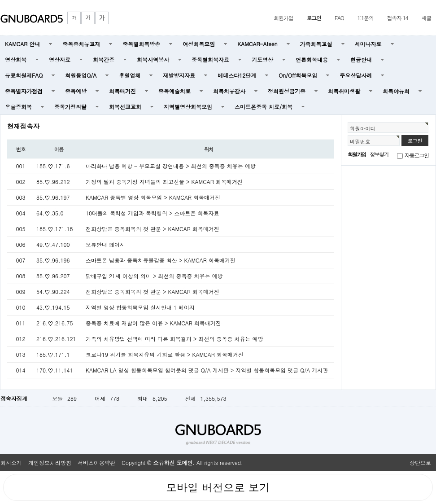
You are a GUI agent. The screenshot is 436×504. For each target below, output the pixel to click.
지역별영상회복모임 (188, 107)
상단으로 (420, 462)
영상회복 (16, 59)
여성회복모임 (199, 44)
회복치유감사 (229, 91)
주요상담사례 (356, 75)
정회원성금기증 (287, 91)
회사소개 (11, 462)
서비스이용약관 (96, 462)
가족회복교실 (316, 44)
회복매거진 (122, 91)
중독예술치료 (174, 91)
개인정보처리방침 (50, 462)
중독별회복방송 (141, 44)
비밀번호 (360, 141)
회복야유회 (396, 91)
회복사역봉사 (153, 59)
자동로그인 (417, 155)
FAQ (339, 18)
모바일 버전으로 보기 (218, 487)
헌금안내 (361, 59)
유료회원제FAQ (24, 75)
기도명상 (262, 59)
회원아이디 (363, 128)
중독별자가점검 (24, 91)
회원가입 (283, 18)
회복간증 (104, 59)
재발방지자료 (179, 75)
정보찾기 (379, 154)
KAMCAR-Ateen (257, 44)
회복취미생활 (344, 91)
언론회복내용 (312, 59)
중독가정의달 (70, 107)
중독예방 (76, 91)
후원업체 (130, 75)
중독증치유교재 (81, 44)
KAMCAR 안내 (22, 44)
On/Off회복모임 (298, 75)
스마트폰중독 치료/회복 (264, 107)
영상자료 (60, 59)
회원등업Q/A (81, 75)
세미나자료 (368, 44)
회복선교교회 (125, 107)
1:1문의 (366, 18)
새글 (426, 18)
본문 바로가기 (0, 0)
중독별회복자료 (210, 59)
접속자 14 (398, 18)
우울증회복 (18, 107)
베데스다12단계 (237, 75)
